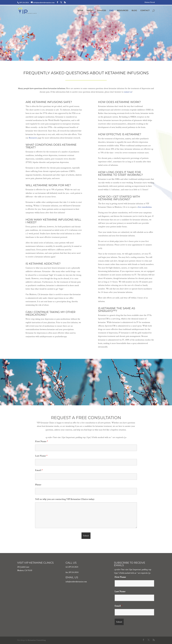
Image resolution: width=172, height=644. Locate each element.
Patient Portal (150, 2)
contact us (128, 92)
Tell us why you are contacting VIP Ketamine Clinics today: (65, 499)
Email (39, 470)
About (90, 11)
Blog (134, 11)
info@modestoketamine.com (76, 582)
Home (80, 11)
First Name (41, 441)
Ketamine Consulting (37, 640)
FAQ (111, 11)
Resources (123, 11)
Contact (145, 11)
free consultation (145, 207)
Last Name (41, 456)
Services (101, 11)
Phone (38, 485)
